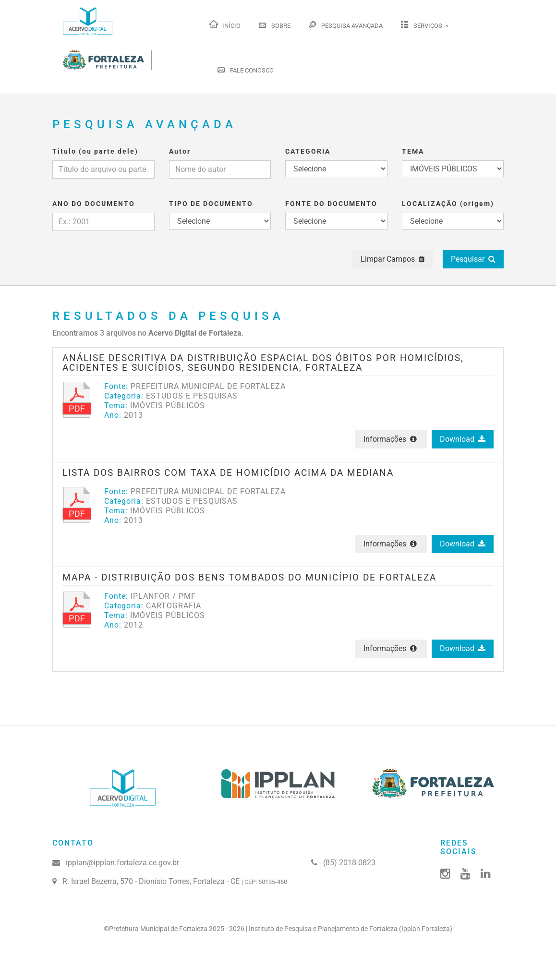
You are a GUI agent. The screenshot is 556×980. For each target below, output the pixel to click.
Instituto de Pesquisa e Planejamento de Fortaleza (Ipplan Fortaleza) (351, 929)
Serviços (422, 24)
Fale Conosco (245, 69)
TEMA (413, 151)
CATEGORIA (308, 151)
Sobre (274, 24)
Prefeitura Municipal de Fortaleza (158, 929)
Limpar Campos (393, 259)
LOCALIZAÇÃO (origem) (448, 204)
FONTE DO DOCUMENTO (331, 204)
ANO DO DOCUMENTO (94, 204)
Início (225, 24)
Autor (180, 151)
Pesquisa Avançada (345, 24)
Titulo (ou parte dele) (95, 151)
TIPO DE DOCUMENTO (211, 204)
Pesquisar (473, 259)
